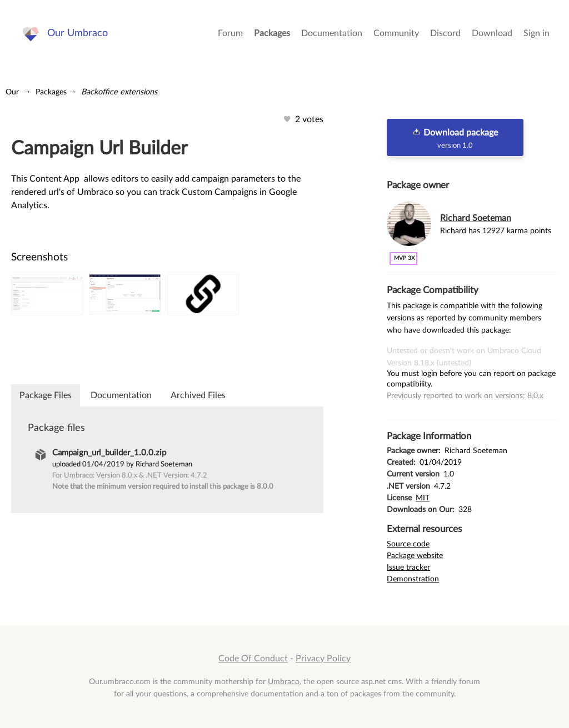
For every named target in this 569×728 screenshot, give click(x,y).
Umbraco (284, 682)
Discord (445, 33)
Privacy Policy (323, 659)
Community (396, 33)
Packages (272, 33)
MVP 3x (404, 258)
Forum (230, 33)
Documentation (332, 33)
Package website (415, 556)
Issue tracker (408, 567)
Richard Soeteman (476, 218)
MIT (423, 498)
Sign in (536, 33)
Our (12, 92)
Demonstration (413, 579)
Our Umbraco (78, 33)
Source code (408, 544)
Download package (455, 138)
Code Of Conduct (253, 659)
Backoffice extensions (119, 92)
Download (492, 33)
